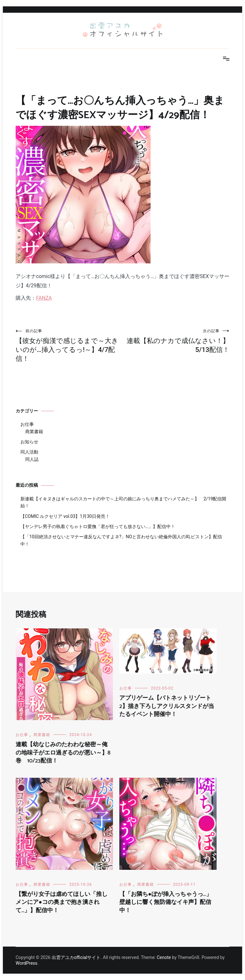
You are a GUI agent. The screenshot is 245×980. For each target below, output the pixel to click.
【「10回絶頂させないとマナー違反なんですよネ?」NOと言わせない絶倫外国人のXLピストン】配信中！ (121, 540)
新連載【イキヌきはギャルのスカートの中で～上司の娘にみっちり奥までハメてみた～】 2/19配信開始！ (123, 502)
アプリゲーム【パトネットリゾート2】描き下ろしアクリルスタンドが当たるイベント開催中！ (167, 706)
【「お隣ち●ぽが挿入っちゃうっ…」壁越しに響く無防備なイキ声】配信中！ (166, 902)
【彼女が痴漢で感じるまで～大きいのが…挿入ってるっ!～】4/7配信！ (69, 345)
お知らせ (29, 442)
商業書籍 (34, 432)
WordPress (26, 963)
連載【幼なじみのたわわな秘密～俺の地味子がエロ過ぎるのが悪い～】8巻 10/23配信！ (63, 753)
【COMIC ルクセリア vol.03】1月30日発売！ (65, 516)
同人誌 (32, 459)
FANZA (44, 298)
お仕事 (27, 424)
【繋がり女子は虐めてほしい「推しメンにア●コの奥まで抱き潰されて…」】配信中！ (62, 902)
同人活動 (29, 452)
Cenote (164, 957)
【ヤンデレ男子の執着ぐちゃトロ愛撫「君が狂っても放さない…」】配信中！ (98, 526)
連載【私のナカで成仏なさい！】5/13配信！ (176, 341)
